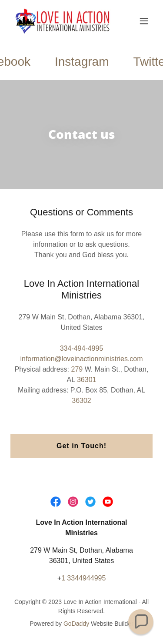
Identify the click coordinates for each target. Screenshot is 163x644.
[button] (144, 21)
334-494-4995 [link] (82, 348)
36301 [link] (87, 380)
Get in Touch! (81, 446)
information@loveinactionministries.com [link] (81, 359)
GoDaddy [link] (76, 624)
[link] (60, 21)
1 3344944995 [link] (83, 578)
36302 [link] (81, 401)
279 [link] (77, 369)
